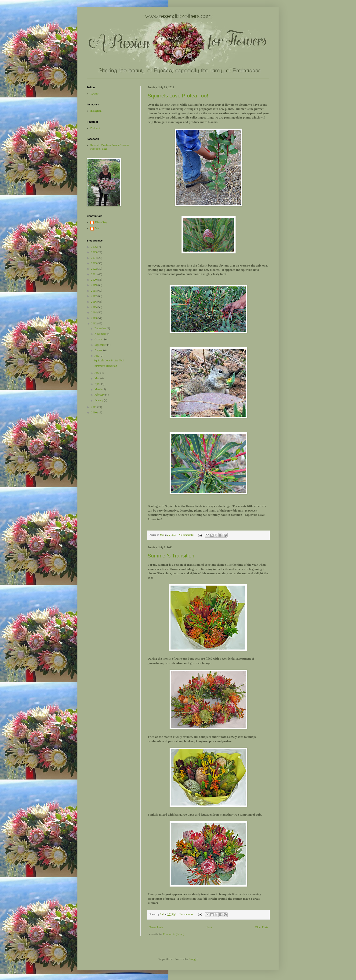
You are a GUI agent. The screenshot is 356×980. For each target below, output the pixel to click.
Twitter (94, 94)
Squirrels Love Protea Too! (178, 96)
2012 (94, 323)
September (101, 345)
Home (209, 927)
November (101, 334)
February (100, 395)
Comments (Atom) (174, 934)
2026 (94, 247)
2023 (94, 263)
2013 (94, 318)
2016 (94, 302)
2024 (94, 258)
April (98, 384)
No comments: (186, 535)
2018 (94, 291)
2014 (94, 312)
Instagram (96, 111)
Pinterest (95, 128)
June (97, 373)
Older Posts (262, 927)
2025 (94, 252)
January (99, 400)
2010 (94, 412)
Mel (97, 228)
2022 (94, 269)
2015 (94, 307)
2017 (94, 296)
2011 (94, 407)
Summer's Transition (171, 556)
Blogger (193, 959)
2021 (94, 274)
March (98, 389)
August (99, 350)
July (97, 356)
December (101, 328)
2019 (94, 285)
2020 (94, 280)
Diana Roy (101, 222)
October (99, 339)
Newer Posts (156, 927)
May (97, 378)
